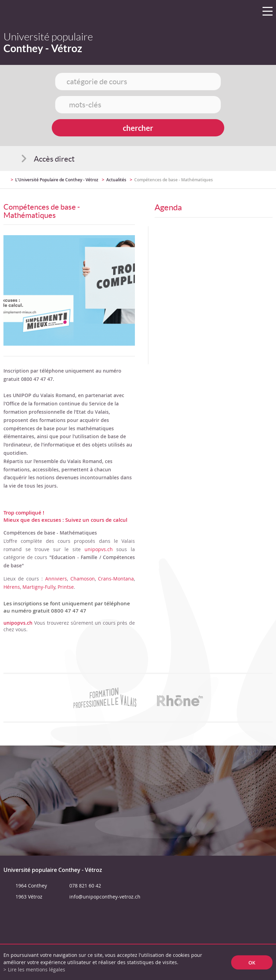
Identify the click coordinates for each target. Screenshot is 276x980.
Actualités (116, 180)
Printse (66, 587)
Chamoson (83, 579)
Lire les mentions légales (37, 969)
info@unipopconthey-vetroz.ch (105, 897)
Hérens (12, 587)
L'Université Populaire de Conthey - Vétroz (57, 180)
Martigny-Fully (39, 587)
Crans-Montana (116, 579)
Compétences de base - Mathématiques (174, 180)
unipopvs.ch (99, 549)
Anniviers (56, 579)
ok (252, 962)
